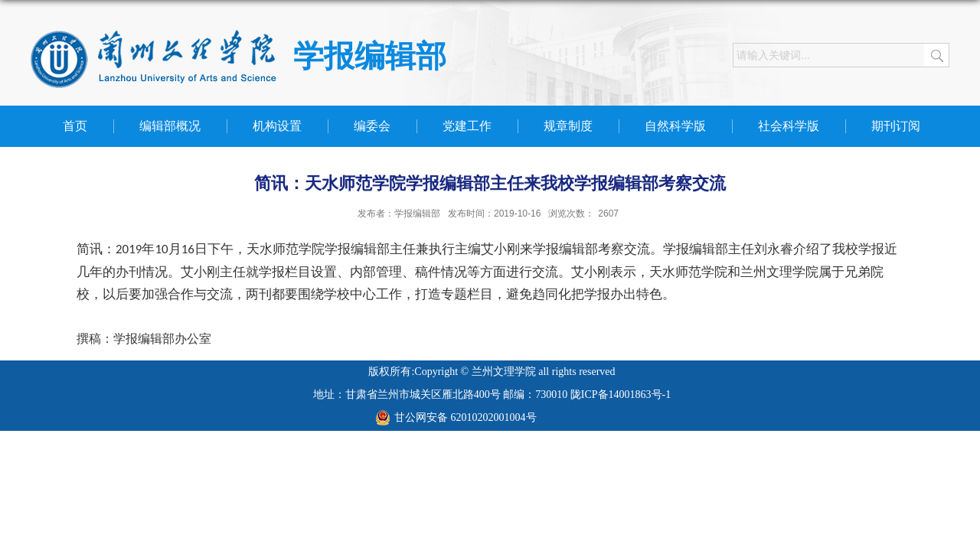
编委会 (372, 126)
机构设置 (277, 126)
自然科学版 (675, 126)
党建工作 (467, 126)
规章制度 (568, 126)
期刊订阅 (896, 126)
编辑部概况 (170, 126)
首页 (75, 126)
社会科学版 (789, 126)
